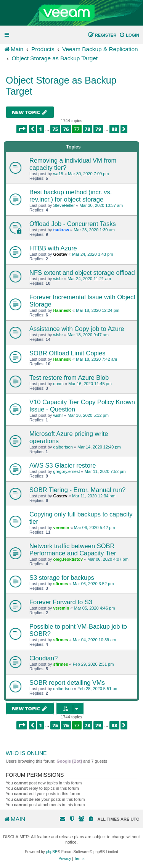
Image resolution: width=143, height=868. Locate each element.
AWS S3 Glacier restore (63, 465)
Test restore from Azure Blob (69, 378)
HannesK (62, 310)
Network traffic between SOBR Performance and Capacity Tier (73, 549)
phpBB (52, 852)
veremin (61, 528)
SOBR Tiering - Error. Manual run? (77, 490)
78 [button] (88, 129)
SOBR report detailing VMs (67, 682)
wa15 (58, 174)
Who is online (26, 753)
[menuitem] (129, 35)
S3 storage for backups (62, 578)
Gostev (60, 254)
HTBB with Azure (53, 248)
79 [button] (98, 129)
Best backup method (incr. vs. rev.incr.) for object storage (71, 196)
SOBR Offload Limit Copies (67, 353)
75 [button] (55, 129)
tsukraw (61, 230)
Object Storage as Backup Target (61, 86)
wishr (58, 279)
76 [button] (66, 129)
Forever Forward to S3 (61, 602)
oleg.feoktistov (68, 559)
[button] (22, 129)
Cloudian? (43, 658)
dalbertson (63, 447)
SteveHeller (64, 205)
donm (58, 384)
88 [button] (114, 129)
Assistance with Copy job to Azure (77, 329)
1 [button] (40, 129)
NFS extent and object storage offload (82, 273)
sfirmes (60, 584)
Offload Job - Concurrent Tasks (73, 224)
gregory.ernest (66, 471)
